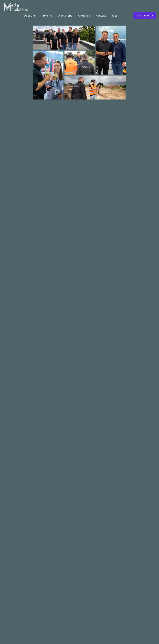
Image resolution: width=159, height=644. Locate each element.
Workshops (65, 16)
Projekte (47, 16)
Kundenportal (145, 16)
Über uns (30, 16)
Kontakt (101, 16)
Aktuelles (84, 16)
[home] (16, 8)
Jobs (114, 16)
